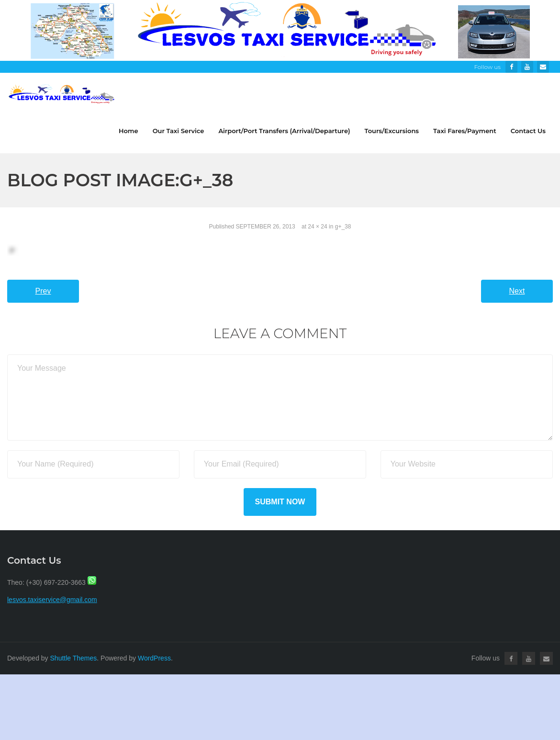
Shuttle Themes (74, 658)
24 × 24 (317, 227)
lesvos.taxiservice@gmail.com (52, 600)
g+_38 (343, 227)
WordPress (154, 658)
